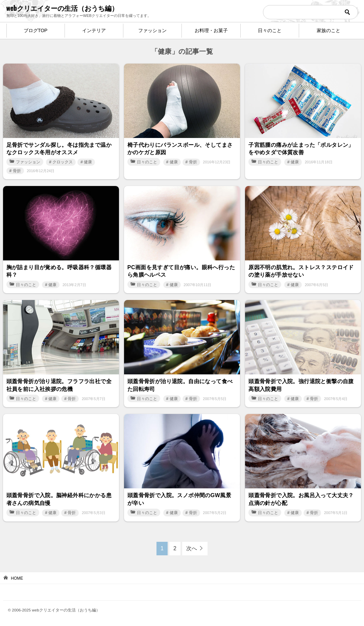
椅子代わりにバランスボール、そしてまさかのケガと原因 (180, 149)
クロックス (63, 162)
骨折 (17, 171)
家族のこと (329, 30)
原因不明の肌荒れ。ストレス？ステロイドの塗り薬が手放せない (301, 271)
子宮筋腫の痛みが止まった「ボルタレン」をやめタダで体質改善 (301, 149)
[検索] (310, 12)
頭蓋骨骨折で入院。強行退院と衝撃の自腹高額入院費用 (301, 385)
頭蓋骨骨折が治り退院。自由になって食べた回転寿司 (180, 385)
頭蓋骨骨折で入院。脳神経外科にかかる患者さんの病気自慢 (59, 499)
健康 (88, 162)
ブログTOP (36, 30)
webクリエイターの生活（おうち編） (62, 8)
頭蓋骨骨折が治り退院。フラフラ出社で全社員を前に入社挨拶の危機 (59, 385)
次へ (192, 548)
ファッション (152, 30)
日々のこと (270, 30)
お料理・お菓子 (211, 30)
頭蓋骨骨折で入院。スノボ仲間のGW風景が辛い (179, 499)
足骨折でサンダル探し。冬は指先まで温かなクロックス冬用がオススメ (59, 149)
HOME (17, 578)
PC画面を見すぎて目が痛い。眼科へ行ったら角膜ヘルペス (181, 271)
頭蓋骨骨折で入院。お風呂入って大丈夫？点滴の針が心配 (301, 499)
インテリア (94, 30)
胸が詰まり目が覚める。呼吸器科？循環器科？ (59, 271)
